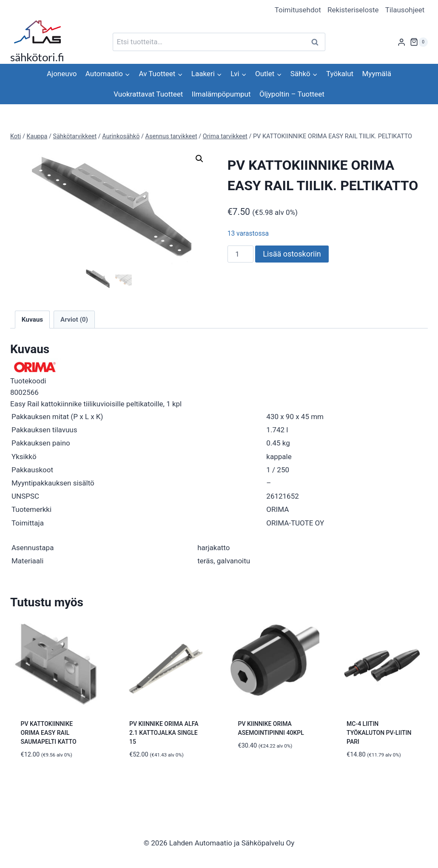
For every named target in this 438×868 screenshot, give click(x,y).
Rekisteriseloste (353, 10)
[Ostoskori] (419, 42)
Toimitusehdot (298, 10)
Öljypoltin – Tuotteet (292, 94)
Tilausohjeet (405, 10)
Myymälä (377, 74)
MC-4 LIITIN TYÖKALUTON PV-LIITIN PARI (379, 732)
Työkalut (340, 74)
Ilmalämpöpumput (221, 94)
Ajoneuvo (62, 74)
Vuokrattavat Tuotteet (148, 94)
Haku (317, 42)
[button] (199, 159)
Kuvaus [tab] (32, 319)
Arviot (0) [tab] (74, 319)
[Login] (401, 42)
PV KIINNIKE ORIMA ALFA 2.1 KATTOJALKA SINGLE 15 (164, 732)
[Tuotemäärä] (241, 254)
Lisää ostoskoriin (292, 254)
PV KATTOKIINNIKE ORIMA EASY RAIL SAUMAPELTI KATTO (49, 732)
